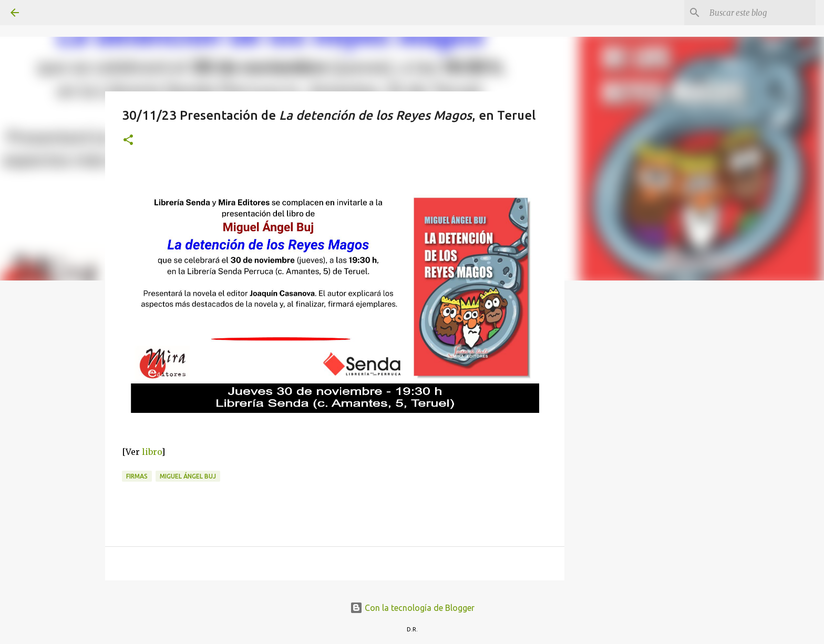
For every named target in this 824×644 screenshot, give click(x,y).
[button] (128, 141)
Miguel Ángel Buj (188, 476)
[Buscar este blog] (760, 13)
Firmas (137, 476)
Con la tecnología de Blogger (412, 608)
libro (152, 452)
